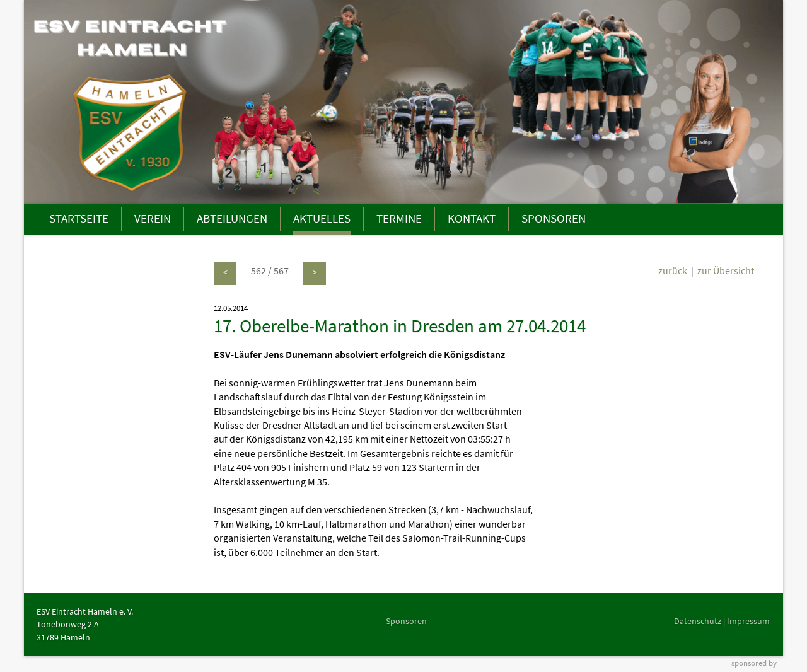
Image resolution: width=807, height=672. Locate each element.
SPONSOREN (554, 218)
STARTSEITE (79, 218)
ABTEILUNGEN (232, 218)
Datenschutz (698, 621)
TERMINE (399, 218)
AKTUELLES (322, 218)
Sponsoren (406, 621)
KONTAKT (472, 218)
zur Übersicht (726, 270)
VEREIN (153, 218)
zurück (673, 270)
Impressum (748, 621)
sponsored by (754, 663)
